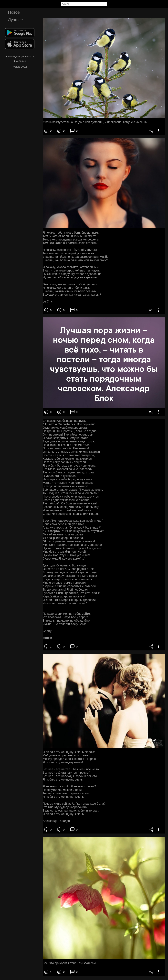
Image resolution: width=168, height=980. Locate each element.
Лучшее (15, 20)
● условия (20, 61)
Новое (14, 12)
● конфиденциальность (20, 56)
